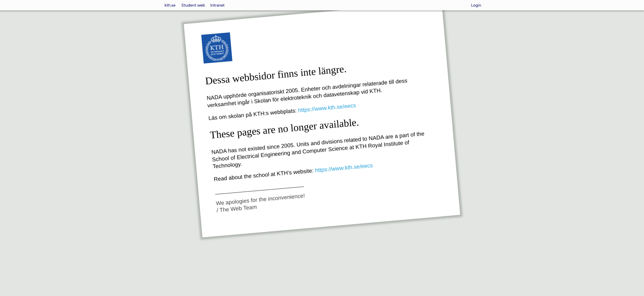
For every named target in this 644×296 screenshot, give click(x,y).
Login (476, 5)
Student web (193, 5)
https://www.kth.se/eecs (327, 108)
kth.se (170, 5)
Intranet (217, 5)
